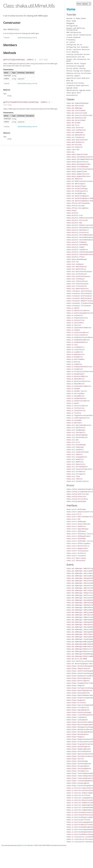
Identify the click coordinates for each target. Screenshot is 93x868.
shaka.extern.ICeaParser (76, 526)
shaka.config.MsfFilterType (78, 494)
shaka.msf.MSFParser (75, 179)
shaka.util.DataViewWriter (77, 437)
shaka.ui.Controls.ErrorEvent (79, 795)
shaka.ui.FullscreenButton (77, 335)
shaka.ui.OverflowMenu (75, 359)
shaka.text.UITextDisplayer (78, 284)
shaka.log (70, 152)
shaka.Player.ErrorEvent (76, 703)
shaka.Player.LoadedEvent (77, 717)
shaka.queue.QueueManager (77, 259)
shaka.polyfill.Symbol (75, 247)
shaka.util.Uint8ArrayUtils (78, 481)
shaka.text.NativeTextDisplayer (79, 272)
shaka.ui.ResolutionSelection (79, 381)
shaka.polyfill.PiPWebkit (77, 242)
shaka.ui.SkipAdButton (75, 396)
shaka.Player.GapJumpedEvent (78, 710)
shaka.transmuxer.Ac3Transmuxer (79, 293)
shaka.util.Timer (73, 476)
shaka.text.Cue (73, 262)
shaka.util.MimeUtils (75, 459)
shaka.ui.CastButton (75, 315)
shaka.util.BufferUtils (76, 428)
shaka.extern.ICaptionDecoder (79, 524)
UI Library (71, 42)
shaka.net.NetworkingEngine (78, 196)
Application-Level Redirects (78, 78)
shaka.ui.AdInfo (73, 308)
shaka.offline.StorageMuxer (78, 208)
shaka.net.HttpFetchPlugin (77, 189)
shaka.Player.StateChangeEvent (79, 764)
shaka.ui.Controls (74, 325)
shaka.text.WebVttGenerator (78, 289)
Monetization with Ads (75, 57)
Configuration (72, 26)
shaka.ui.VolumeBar (74, 420)
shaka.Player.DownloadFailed (78, 693)
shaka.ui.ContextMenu (75, 323)
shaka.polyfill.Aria (75, 215)
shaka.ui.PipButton (74, 364)
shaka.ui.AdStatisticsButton (78, 311)
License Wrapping (73, 37)
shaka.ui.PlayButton (75, 369)
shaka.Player (72, 211)
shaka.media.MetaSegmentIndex (79, 164)
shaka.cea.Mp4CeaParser (76, 135)
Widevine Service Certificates (79, 73)
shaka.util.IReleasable (76, 561)
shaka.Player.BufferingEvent (78, 681)
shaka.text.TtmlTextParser (77, 281)
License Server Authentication (79, 35)
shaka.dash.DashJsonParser (77, 140)
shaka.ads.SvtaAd (73, 123)
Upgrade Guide (72, 88)
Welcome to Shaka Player (76, 18)
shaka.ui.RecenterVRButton (77, 376)
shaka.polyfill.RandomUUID (77, 245)
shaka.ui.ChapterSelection (77, 318)
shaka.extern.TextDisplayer (78, 551)
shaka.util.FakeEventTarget (78, 452)
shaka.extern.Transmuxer (76, 556)
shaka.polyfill (73, 213)
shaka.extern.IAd (73, 519)
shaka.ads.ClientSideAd (76, 111)
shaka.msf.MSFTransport (76, 184)
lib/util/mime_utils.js (25, 38)
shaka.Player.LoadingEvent (77, 720)
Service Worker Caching (76, 68)
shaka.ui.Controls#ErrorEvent (79, 820)
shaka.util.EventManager (76, 445)
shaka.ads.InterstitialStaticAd (79, 115)
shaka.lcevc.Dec (73, 150)
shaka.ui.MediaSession (75, 354)
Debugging (70, 23)
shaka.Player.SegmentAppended (79, 749)
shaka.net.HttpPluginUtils (77, 191)
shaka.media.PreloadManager (78, 167)
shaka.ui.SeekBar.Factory (77, 391)
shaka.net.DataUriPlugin (76, 186)
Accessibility (72, 95)
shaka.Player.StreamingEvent (78, 766)
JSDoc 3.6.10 (22, 845)
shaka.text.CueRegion (75, 264)
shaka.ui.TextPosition (75, 408)
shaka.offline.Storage (75, 206)
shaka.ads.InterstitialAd (77, 113)
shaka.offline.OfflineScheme (78, 203)
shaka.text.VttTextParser (77, 286)
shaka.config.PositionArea (77, 499)
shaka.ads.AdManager (75, 108)
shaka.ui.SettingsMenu (75, 393)
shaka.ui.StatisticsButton (77, 406)
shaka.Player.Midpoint (75, 737)
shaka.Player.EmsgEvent (76, 700)
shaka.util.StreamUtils (76, 472)
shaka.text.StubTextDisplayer (79, 276)
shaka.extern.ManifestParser (78, 546)
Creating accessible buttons (78, 54)
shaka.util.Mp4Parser (75, 462)
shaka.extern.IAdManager (76, 522)
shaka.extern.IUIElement (76, 531)
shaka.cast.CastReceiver (76, 130)
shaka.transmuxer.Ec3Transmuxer (79, 296)
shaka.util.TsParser (75, 479)
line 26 (35, 83)
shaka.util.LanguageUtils (77, 457)
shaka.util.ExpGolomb (75, 447)
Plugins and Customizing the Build (78, 60)
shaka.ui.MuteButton (75, 357)
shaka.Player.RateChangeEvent (79, 747)
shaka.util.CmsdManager (76, 430)
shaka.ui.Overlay (73, 362)
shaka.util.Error (73, 442)
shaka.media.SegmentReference (79, 176)
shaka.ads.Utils (73, 125)
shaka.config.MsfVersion (76, 497)
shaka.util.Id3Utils (75, 454)
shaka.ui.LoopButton (75, 352)
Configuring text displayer (78, 47)
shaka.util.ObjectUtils (76, 464)
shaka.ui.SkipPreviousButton (78, 401)
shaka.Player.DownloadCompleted (79, 690)
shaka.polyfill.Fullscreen (77, 220)
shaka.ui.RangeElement (75, 374)
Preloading (71, 40)
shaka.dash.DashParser (75, 142)
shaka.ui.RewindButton (75, 384)
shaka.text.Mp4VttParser (76, 269)
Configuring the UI (74, 45)
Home (71, 9)
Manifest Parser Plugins (76, 64)
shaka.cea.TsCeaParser (75, 137)
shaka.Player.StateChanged (77, 761)
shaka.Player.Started (75, 759)
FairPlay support (73, 76)
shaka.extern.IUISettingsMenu (79, 544)
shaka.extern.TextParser (76, 553)
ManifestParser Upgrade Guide (79, 90)
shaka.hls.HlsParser (75, 147)
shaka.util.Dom (73, 440)
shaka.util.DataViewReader (77, 435)
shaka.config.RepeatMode (76, 501)
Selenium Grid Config (75, 83)
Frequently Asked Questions (78, 86)
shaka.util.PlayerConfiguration (79, 469)
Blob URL (70, 81)
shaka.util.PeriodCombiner (77, 467)
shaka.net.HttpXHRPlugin (76, 193)
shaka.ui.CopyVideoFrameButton (79, 328)
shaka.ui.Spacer (73, 403)
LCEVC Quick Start (74, 93)
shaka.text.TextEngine (75, 279)
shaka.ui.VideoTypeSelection (78, 418)
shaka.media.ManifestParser (78, 162)
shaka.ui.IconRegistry (75, 347)
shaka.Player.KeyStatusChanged (79, 712)
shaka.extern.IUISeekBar (76, 539)
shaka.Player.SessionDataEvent (79, 751)
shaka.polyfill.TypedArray (77, 250)
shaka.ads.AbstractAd (75, 106)
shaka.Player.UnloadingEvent (78, 783)
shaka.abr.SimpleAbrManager (78, 103)
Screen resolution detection (78, 50)
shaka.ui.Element (73, 330)
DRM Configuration (74, 32)
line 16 (35, 38)
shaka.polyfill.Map (74, 223)
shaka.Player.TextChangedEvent (79, 769)
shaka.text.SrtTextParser (77, 274)
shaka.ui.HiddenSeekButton (77, 342)
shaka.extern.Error (74, 514)
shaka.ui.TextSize (74, 413)
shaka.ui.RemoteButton (75, 379)
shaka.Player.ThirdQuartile (78, 771)
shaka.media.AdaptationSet (77, 154)
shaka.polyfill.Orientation (78, 232)
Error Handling (73, 52)
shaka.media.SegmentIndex (77, 172)
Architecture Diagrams (75, 66)
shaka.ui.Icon (72, 345)
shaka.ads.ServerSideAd (76, 120)
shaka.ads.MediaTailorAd (76, 118)
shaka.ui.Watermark (74, 423)
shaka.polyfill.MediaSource (78, 230)
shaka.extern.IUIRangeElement (79, 536)
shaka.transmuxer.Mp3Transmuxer (79, 298)
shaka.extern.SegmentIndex (77, 548)
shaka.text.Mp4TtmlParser (77, 267)
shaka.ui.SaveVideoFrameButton (79, 386)
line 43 (35, 126)
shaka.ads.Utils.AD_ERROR (77, 659)
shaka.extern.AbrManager (76, 509)
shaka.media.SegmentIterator (78, 174)
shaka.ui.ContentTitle (75, 320)
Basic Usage (71, 21)
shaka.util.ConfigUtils (76, 433)
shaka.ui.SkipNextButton (76, 398)
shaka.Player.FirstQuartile (78, 708)
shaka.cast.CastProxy (75, 128)
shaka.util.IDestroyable (76, 558)
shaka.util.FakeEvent (75, 450)
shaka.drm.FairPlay (74, 145)
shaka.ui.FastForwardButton (78, 333)
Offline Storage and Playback (79, 71)
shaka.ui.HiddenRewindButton (78, 340)
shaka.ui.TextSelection (76, 411)
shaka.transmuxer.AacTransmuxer (79, 291)
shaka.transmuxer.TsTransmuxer (79, 306)
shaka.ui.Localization (75, 350)
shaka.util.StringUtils (76, 474)
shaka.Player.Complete (75, 686)
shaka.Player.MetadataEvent (78, 734)
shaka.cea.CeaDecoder (75, 132)
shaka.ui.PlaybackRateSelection (79, 367)
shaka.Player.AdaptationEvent (79, 669)
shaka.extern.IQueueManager (78, 529)
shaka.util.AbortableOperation (79, 425)
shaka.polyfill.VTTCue (75, 257)
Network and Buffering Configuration (75, 29)
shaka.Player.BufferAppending (79, 678)
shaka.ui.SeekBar (73, 389)
